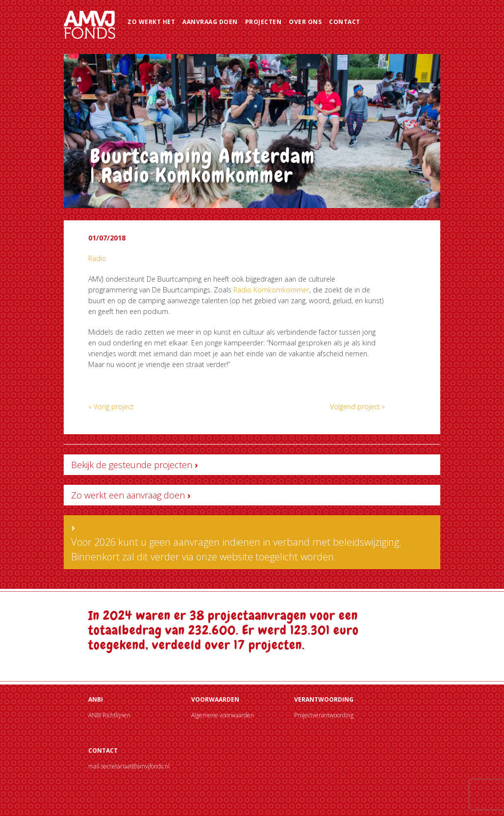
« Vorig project (111, 407)
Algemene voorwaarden (223, 715)
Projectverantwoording (324, 715)
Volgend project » (357, 407)
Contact (345, 22)
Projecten (264, 22)
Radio (97, 258)
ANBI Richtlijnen (109, 715)
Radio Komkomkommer (271, 290)
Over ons (305, 22)
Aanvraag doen (210, 22)
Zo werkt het (151, 22)
